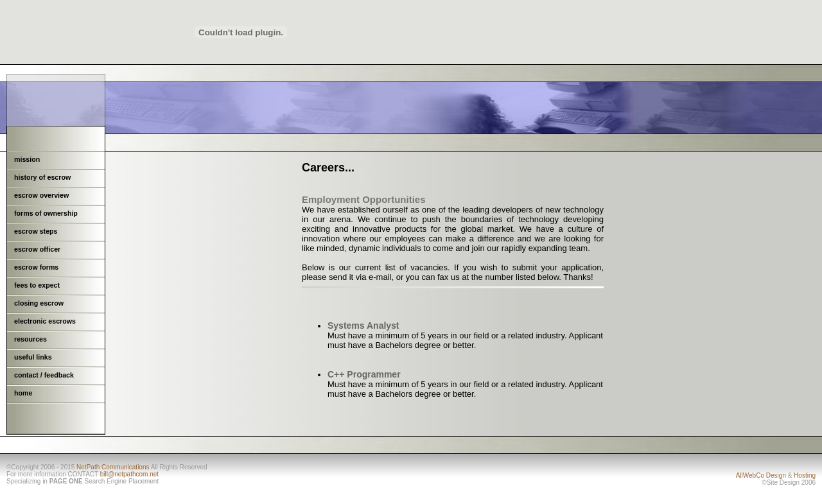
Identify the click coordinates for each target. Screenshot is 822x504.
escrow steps (36, 231)
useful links (33, 357)
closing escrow (39, 303)
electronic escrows (45, 321)
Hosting (805, 475)
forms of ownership (46, 213)
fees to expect (37, 285)
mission (27, 159)
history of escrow (42, 177)
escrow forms (36, 267)
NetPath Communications (113, 467)
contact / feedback (44, 375)
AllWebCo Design (761, 475)
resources (31, 339)
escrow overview (41, 195)
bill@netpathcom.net (129, 474)
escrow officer (37, 249)
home (23, 393)
